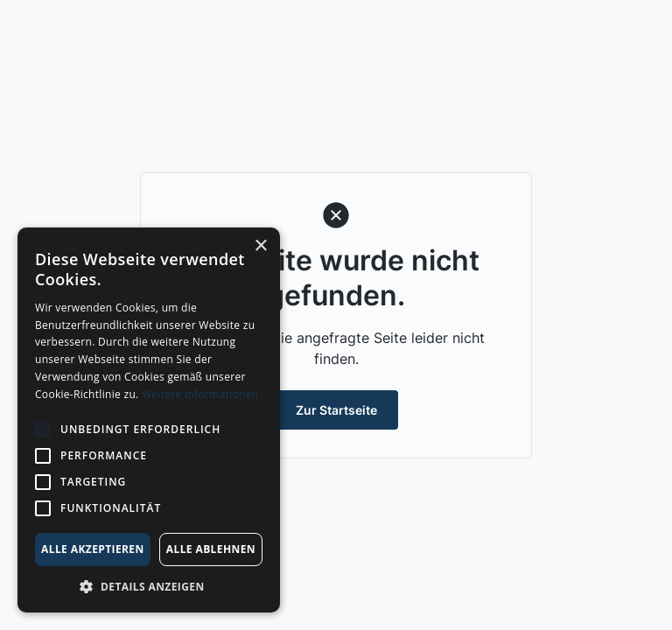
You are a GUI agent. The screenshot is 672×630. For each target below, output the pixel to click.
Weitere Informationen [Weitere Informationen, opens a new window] (200, 394)
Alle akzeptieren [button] (93, 549)
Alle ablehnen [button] (211, 549)
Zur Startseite (336, 410)
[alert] (149, 420)
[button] (149, 586)
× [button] (260, 246)
